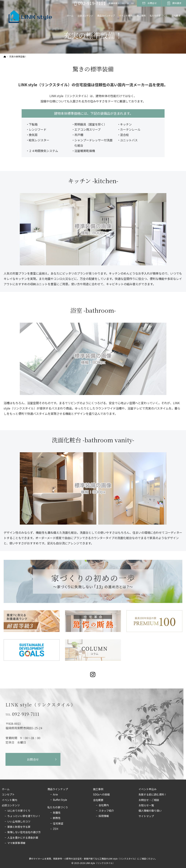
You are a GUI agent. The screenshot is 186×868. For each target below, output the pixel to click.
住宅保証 (58, 824)
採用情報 (104, 816)
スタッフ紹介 (106, 811)
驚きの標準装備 (93, 69)
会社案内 (104, 805)
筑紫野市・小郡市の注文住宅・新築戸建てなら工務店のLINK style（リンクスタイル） (95, 859)
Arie (55, 795)
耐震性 (57, 813)
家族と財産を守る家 (19, 827)
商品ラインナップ (58, 789)
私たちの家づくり (58, 807)
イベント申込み (148, 789)
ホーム (6, 789)
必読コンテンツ (11, 805)
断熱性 (57, 818)
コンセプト (8, 795)
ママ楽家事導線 (16, 843)
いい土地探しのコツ (19, 822)
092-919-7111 (26, 714)
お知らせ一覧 (146, 805)
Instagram (93, 675)
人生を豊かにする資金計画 (23, 838)
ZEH (56, 829)
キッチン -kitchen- (93, 181)
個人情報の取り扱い (150, 811)
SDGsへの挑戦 (101, 795)
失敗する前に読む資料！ (153, 795)
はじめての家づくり (19, 811)
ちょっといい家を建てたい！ (24, 816)
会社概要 (98, 800)
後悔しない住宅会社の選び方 (24, 832)
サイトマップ (146, 816)
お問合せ (33, 759)
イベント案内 (10, 800)
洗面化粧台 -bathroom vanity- (93, 440)
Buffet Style (60, 800)
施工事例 (98, 789)
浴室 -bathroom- (93, 310)
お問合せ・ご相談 (149, 800)
